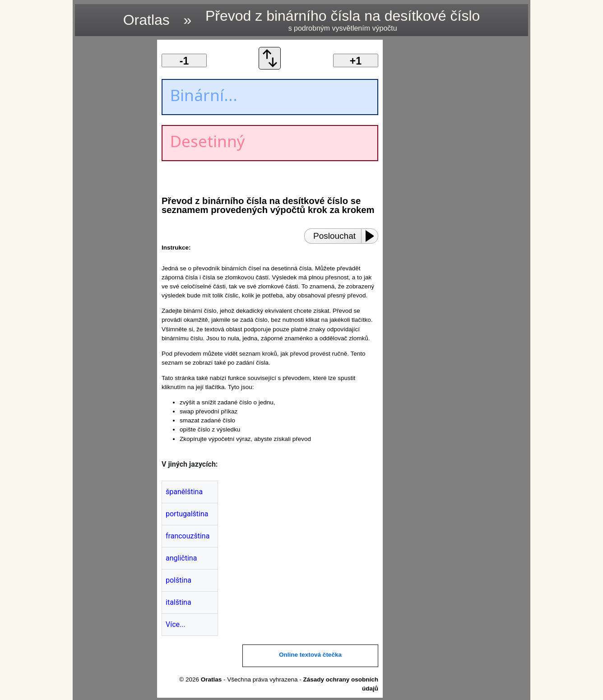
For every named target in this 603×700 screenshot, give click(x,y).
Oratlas (146, 20)
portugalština (187, 514)
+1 (356, 61)
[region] (113, 175)
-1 (184, 61)
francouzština (188, 536)
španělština (184, 492)
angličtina (181, 558)
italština (179, 602)
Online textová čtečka (310, 655)
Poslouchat (334, 236)
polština (179, 580)
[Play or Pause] (372, 236)
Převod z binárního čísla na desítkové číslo (343, 20)
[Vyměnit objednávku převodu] (270, 67)
